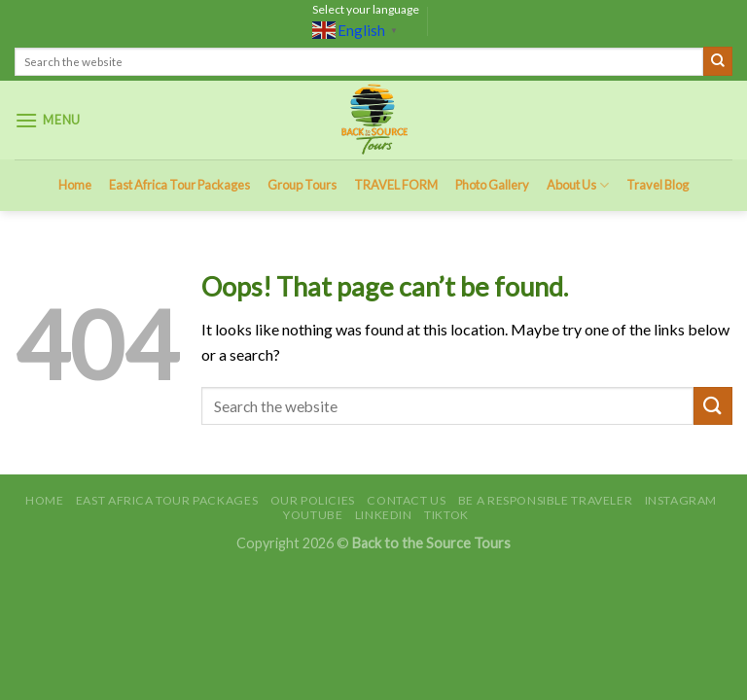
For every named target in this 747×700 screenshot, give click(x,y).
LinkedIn (384, 515)
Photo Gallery (492, 185)
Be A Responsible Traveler (545, 500)
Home (75, 185)
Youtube (313, 515)
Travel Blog (658, 185)
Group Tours (302, 185)
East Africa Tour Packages (179, 185)
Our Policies (313, 500)
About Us (578, 185)
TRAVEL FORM (396, 185)
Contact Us (406, 500)
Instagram (681, 500)
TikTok (446, 515)
